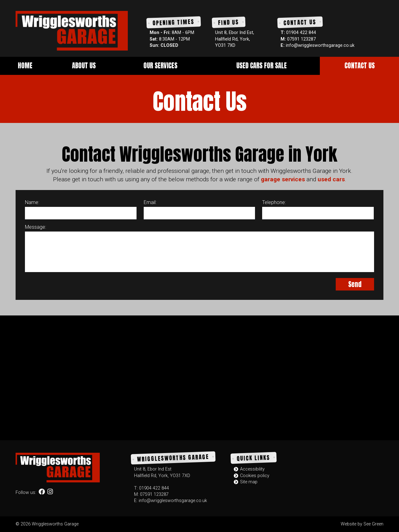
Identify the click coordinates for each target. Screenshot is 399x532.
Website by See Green (362, 524)
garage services (283, 179)
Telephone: (274, 202)
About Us (84, 66)
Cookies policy (252, 476)
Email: (150, 202)
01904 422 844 (301, 33)
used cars (331, 179)
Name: (32, 202)
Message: (36, 227)
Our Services (160, 66)
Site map (246, 482)
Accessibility (249, 469)
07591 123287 (301, 39)
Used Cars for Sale (262, 66)
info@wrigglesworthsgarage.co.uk (320, 45)
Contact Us (360, 66)
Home (25, 66)
